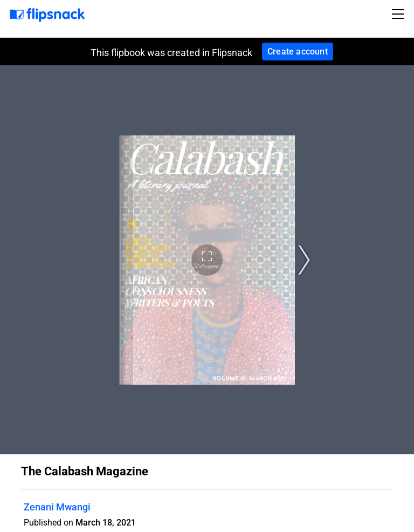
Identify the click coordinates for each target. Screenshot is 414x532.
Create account (298, 52)
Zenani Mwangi (57, 507)
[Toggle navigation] (399, 14)
